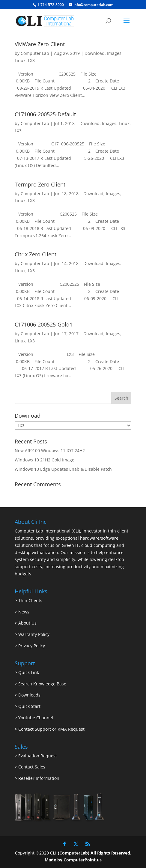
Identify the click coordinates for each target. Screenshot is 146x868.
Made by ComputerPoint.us (73, 860)
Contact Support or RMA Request (51, 729)
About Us (27, 623)
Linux (20, 60)
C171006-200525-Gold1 (44, 324)
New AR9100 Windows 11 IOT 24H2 (50, 450)
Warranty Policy (34, 634)
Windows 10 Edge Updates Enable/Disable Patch (63, 469)
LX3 (31, 60)
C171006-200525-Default (45, 114)
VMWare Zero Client (40, 44)
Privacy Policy (32, 646)
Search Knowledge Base (42, 684)
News (24, 612)
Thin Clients (30, 600)
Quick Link (29, 672)
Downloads (29, 695)
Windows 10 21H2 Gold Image (45, 460)
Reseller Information (39, 778)
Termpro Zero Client (40, 184)
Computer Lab (35, 53)
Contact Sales (32, 767)
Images (114, 53)
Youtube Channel (36, 718)
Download (95, 53)
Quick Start (29, 706)
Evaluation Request (38, 756)
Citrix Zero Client (36, 254)
